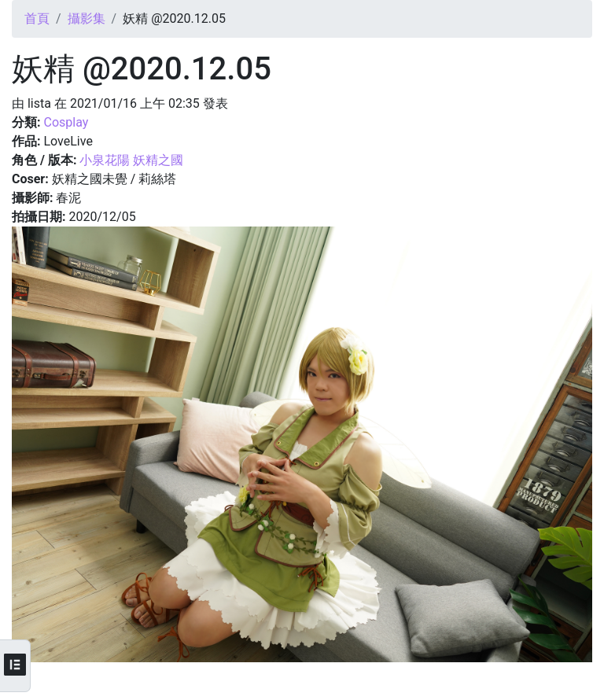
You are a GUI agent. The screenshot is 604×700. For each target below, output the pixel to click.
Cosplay (66, 122)
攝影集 (87, 18)
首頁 (37, 18)
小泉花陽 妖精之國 (131, 160)
